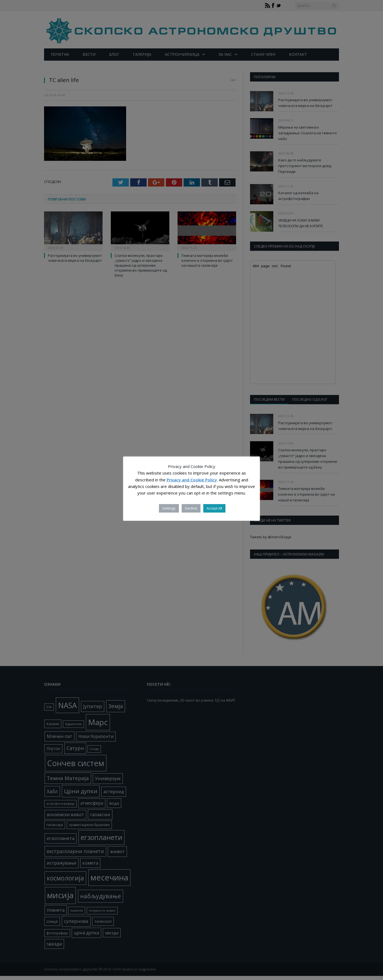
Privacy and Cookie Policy (192, 480)
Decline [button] (191, 508)
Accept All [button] (214, 508)
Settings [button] (169, 508)
